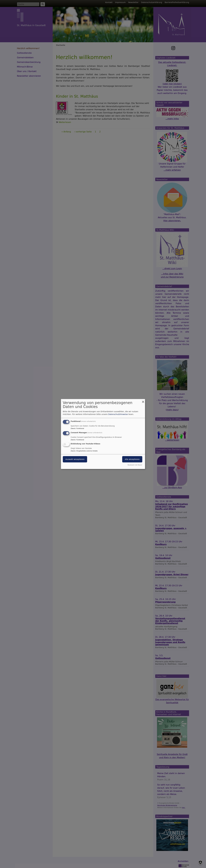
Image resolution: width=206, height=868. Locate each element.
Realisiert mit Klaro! (135, 465)
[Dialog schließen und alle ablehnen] (143, 401)
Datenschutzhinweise (118, 414)
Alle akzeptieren (132, 459)
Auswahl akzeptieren (75, 459)
